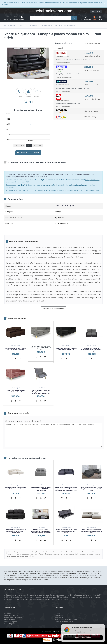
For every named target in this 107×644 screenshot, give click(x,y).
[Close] (104, 4)
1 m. (16, 145)
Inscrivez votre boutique (64, 622)
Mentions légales (11, 622)
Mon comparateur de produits (66, 620)
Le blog (58, 613)
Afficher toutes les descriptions (53, 308)
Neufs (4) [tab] (60, 48)
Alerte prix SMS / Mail (28, 153)
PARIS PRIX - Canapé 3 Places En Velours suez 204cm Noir (66, 349)
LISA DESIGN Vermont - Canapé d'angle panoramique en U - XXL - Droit (92, 489)
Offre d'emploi (10, 620)
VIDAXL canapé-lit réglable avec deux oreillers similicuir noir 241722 (66, 531)
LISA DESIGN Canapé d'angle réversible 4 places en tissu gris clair (92, 531)
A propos (8, 613)
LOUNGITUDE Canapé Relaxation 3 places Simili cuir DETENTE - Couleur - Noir (16, 531)
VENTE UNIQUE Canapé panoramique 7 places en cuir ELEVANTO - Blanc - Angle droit (41, 531)
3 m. (22, 145)
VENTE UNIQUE (64, 206)
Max (40, 145)
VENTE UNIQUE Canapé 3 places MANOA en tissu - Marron (16, 349)
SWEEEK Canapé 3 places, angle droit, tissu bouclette (16, 488)
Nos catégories (10, 624)
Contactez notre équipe (13, 618)
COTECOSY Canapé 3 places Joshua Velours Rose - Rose (16, 391)
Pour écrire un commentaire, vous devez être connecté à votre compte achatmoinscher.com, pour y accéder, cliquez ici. (53, 435)
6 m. (29, 145)
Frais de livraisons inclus (92, 44)
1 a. (34, 145)
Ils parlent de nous (11, 615)
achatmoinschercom (53, 11)
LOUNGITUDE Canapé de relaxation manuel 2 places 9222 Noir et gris (92, 350)
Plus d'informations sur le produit (64, 63)
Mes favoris (59, 615)
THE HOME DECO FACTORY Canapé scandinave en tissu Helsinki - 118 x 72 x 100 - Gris (41, 392)
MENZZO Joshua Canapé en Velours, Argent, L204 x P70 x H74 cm (41, 348)
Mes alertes (59, 618)
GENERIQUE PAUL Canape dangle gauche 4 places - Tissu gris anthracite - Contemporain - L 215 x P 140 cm (66, 490)
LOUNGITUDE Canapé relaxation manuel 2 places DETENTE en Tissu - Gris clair (41, 489)
